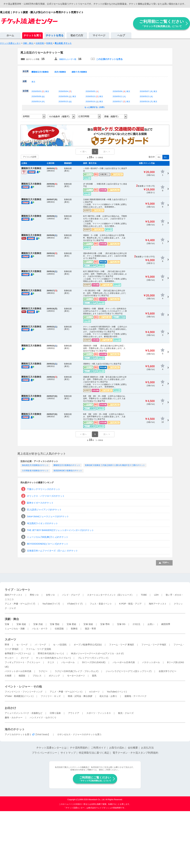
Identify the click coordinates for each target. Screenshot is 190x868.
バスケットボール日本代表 (18, 671)
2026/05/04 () (65, 91)
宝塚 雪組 (55, 624)
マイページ (99, 35)
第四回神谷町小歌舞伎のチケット (68, 471)
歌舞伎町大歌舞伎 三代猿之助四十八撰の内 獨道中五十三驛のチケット (115, 465)
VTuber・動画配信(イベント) (19, 696)
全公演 (25, 71)
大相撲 (8, 676)
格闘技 (22, 676)
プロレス (37, 676)
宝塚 (7, 624)
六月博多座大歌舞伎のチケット (35, 471)
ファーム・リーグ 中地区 (154, 645)
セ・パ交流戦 (60, 645)
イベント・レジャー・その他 (23, 687)
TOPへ (166, 563)
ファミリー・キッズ (51, 696)
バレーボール (68, 662)
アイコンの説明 (30, 157)
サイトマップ (68, 753)
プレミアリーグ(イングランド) (93, 658)
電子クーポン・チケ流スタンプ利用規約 (135, 753)
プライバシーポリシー (44, 753)
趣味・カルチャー (14, 717)
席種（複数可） (112, 116)
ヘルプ (121, 35)
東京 (33, 82)
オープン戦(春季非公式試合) (88, 645)
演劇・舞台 (12, 619)
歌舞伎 (74, 629)
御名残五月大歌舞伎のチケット (35, 465)
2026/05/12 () (119, 96)
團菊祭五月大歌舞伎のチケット (67, 465)
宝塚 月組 (38, 624)
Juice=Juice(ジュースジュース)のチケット (48, 516)
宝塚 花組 (21, 624)
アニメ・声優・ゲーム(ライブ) (20, 604)
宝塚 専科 (105, 624)
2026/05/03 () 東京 (40, 91)
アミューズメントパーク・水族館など (24, 713)
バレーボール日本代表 (124, 662)
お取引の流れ (117, 748)
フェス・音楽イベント (101, 604)
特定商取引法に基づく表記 (94, 753)
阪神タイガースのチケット (40, 503)
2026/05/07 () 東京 (148, 91)
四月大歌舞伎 (60, 72)
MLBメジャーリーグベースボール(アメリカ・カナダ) (97, 653)
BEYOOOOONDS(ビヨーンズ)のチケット (48, 544)
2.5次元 (136, 624)
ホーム (10, 35)
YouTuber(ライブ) (51, 604)
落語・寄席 (90, 629)
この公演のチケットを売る (109, 59)
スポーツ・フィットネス (99, 713)
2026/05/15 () (65, 102)
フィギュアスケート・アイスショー (22, 662)
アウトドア (74, 713)
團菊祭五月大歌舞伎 (40, 72)
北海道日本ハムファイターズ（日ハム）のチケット (52, 551)
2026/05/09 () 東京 (67, 96)
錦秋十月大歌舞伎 (79, 72)
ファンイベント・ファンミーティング (24, 692)
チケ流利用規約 (79, 748)
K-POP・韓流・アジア (130, 604)
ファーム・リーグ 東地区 (122, 645)
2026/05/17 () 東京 (121, 102)
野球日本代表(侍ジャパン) (51, 653)
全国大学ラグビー (168, 671)
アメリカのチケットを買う (18, 734)
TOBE (144, 595)
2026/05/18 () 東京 (148, 102)
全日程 (25, 91)
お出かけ (10, 708)
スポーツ (10, 640)
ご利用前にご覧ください (161, 23)
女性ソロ (50, 595)
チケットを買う (32, 35)
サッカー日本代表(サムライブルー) (53, 658)
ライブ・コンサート (18, 590)
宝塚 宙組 (88, 624)
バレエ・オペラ (40, 629)
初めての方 (77, 35)
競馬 (94, 676)
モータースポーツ (76, 676)
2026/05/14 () (38, 102)
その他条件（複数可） (60, 116)
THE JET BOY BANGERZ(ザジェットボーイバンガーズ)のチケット (60, 530)
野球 (7, 645)
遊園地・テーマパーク (136, 696)
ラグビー (43, 671)
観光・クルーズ (126, 713)
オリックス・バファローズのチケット (46, 496)
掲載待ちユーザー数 (68, 59)
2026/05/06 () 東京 (121, 91)
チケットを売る (55, 35)
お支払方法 (147, 748)
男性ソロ (34, 595)
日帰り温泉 (55, 713)
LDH (156, 595)
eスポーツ (95, 692)
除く (166, 157)
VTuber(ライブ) (75, 604)
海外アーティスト (158, 604)
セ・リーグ (22, 645)
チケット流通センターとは (51, 748)
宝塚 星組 (71, 624)
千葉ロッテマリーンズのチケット (44, 489)
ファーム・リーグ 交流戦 (38, 649)
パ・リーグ (40, 645)
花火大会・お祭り (108, 696)
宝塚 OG (121, 624)
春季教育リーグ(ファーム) (18, 653)
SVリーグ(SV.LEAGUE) (94, 662)
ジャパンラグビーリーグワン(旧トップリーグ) (128, 671)
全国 (25, 81)
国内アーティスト (14, 595)
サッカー (9, 658)
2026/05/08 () (38, 96)
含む (159, 157)
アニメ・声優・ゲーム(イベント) (66, 692)
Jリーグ (25, 658)
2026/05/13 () (146, 96)
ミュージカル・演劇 (15, 629)
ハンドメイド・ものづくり (43, 717)
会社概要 (133, 748)
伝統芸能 (59, 629)
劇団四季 (166, 624)
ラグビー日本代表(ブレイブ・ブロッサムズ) (77, 671)
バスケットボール (151, 662)
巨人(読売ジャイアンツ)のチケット (44, 510)
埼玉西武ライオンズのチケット (42, 523)
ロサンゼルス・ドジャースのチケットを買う (79, 734)
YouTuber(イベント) (117, 692)
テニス (51, 662)
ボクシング (54, 676)
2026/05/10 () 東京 (94, 96)
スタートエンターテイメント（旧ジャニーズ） (110, 595)
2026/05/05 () (92, 91)
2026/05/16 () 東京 (94, 102)
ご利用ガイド (98, 748)
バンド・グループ (71, 595)
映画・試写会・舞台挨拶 (80, 696)
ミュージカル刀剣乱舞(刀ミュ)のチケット (48, 537)
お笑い (151, 624)
